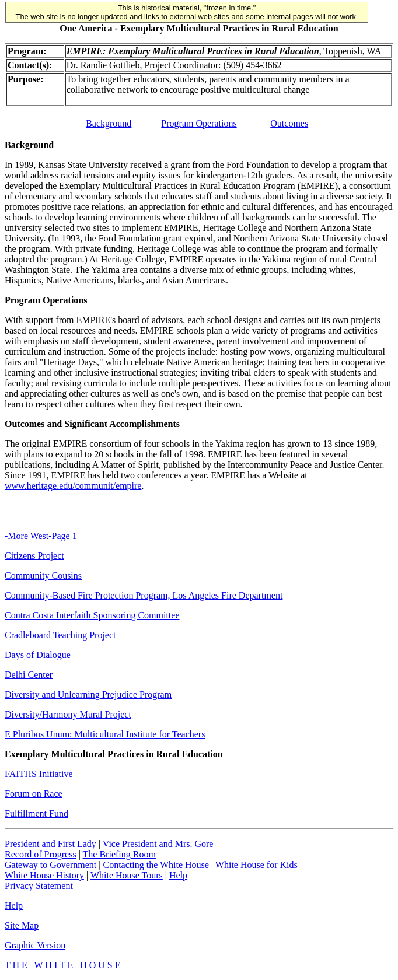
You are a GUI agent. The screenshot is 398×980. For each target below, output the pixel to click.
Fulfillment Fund (36, 813)
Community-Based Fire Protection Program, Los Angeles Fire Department (144, 595)
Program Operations (199, 123)
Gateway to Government (50, 865)
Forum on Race (34, 794)
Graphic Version (35, 945)
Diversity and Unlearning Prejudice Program (88, 694)
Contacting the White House (156, 865)
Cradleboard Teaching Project (60, 635)
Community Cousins (43, 575)
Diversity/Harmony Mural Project (68, 714)
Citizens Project (34, 556)
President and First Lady (50, 844)
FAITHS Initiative (39, 774)
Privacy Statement (39, 886)
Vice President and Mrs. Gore (158, 844)
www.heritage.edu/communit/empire (73, 486)
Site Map (22, 925)
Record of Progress (41, 854)
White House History (44, 875)
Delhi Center (29, 675)
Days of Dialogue (38, 655)
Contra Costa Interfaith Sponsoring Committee (92, 615)
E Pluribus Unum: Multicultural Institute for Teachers (105, 734)
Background (109, 123)
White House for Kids (256, 865)
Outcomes (289, 123)
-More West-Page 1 (41, 536)
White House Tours (127, 875)
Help (178, 875)
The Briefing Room (119, 854)
